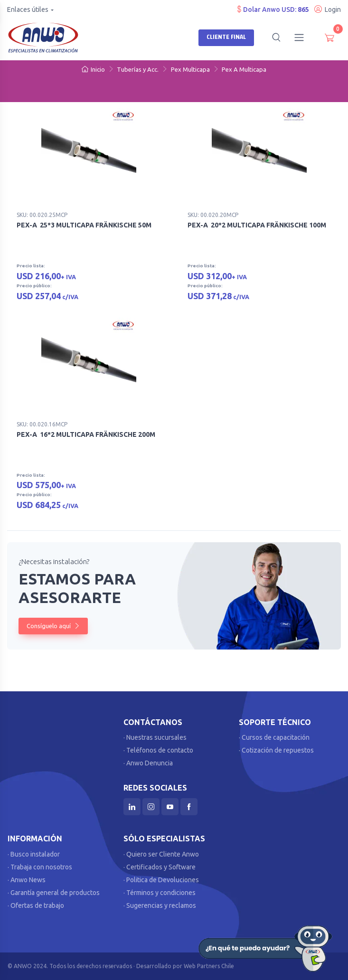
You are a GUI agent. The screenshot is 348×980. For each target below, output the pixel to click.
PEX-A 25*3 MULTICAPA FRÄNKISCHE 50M (84, 225)
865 (303, 9)
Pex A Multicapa (244, 69)
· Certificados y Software (160, 867)
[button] (276, 38)
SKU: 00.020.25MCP (42, 215)
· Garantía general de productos (54, 893)
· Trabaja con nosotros (40, 867)
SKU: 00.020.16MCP (42, 424)
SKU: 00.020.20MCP (213, 215)
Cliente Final (226, 37)
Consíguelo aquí (53, 626)
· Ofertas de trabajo (36, 905)
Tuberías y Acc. (138, 69)
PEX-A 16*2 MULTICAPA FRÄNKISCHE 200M (86, 434)
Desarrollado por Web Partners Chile (185, 966)
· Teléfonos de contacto (158, 750)
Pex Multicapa (190, 69)
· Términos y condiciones (160, 893)
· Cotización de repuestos (276, 750)
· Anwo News (27, 880)
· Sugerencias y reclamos (160, 905)
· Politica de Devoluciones (161, 880)
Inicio (93, 69)
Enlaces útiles (28, 9)
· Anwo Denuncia (148, 763)
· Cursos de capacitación (274, 737)
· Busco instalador (34, 854)
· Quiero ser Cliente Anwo (161, 854)
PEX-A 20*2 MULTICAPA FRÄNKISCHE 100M (257, 225)
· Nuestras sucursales (155, 737)
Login (328, 9)
